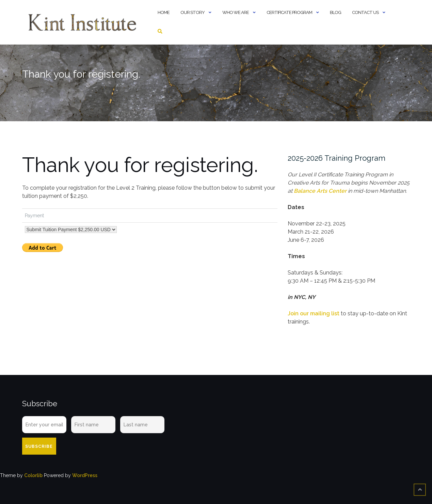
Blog (335, 12)
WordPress (85, 475)
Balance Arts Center (320, 191)
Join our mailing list (314, 313)
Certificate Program (289, 12)
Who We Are (236, 12)
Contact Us (365, 12)
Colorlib (33, 475)
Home (164, 12)
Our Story (193, 12)
